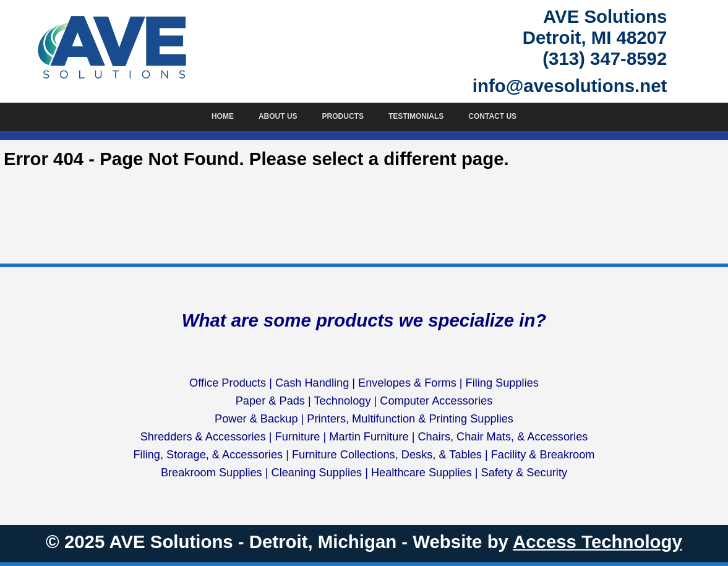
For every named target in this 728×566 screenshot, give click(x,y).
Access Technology (597, 542)
